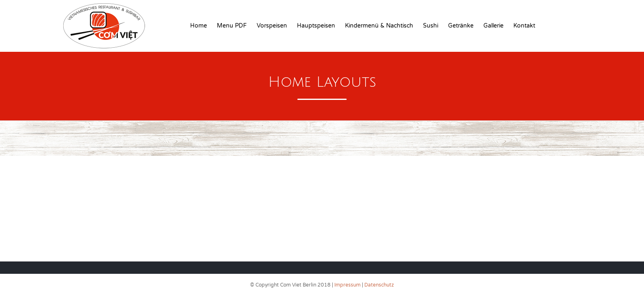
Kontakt (524, 26)
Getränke (461, 26)
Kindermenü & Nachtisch (379, 26)
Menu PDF (232, 26)
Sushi (431, 26)
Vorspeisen (272, 26)
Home (199, 26)
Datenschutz (379, 285)
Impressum (347, 285)
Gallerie (493, 26)
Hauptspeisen (316, 26)
